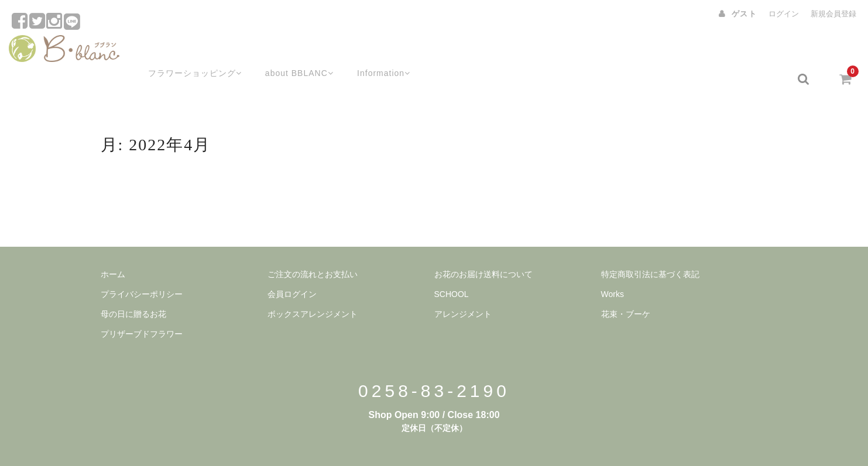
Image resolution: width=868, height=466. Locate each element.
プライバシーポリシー (142, 266)
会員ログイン (292, 266)
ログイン (784, 14)
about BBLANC (289, 51)
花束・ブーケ (626, 286)
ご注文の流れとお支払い (313, 246)
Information (377, 51)
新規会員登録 (833, 14)
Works (613, 266)
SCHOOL (452, 266)
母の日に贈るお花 (133, 286)
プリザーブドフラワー (142, 306)
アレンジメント (463, 286)
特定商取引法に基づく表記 (650, 246)
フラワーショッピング (180, 51)
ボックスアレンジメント (313, 286)
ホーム (113, 246)
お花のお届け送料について (483, 246)
